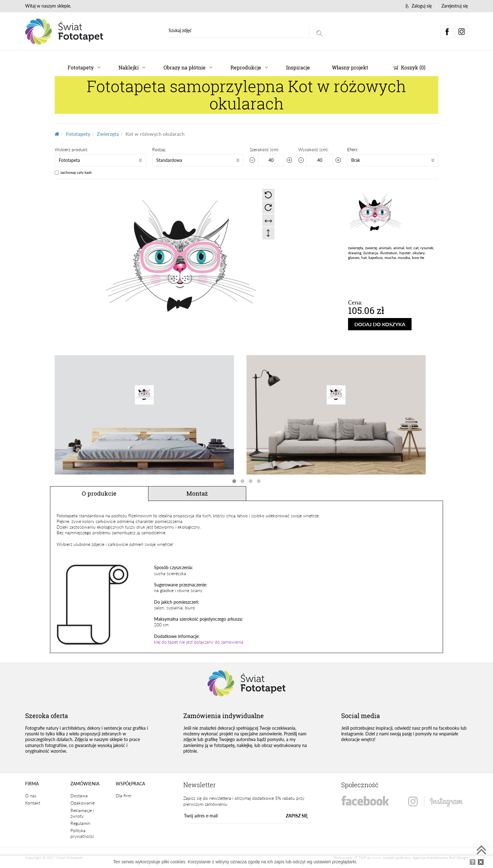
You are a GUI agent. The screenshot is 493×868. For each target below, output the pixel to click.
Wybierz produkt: (71, 149)
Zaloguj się (418, 6)
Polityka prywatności (82, 833)
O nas (31, 796)
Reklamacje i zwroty (82, 813)
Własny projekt (350, 67)
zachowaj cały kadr (76, 172)
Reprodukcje (246, 67)
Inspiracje (298, 67)
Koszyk (409, 67)
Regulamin (80, 823)
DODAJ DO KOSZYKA (380, 324)
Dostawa (79, 796)
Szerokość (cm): (264, 149)
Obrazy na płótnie (185, 67)
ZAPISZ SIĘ (297, 816)
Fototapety (81, 67)
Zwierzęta (108, 134)
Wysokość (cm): (313, 149)
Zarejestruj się (455, 6)
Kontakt (33, 803)
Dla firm (123, 796)
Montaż (197, 493)
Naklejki (129, 67)
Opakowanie (83, 803)
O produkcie (99, 493)
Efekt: (353, 149)
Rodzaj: (159, 149)
